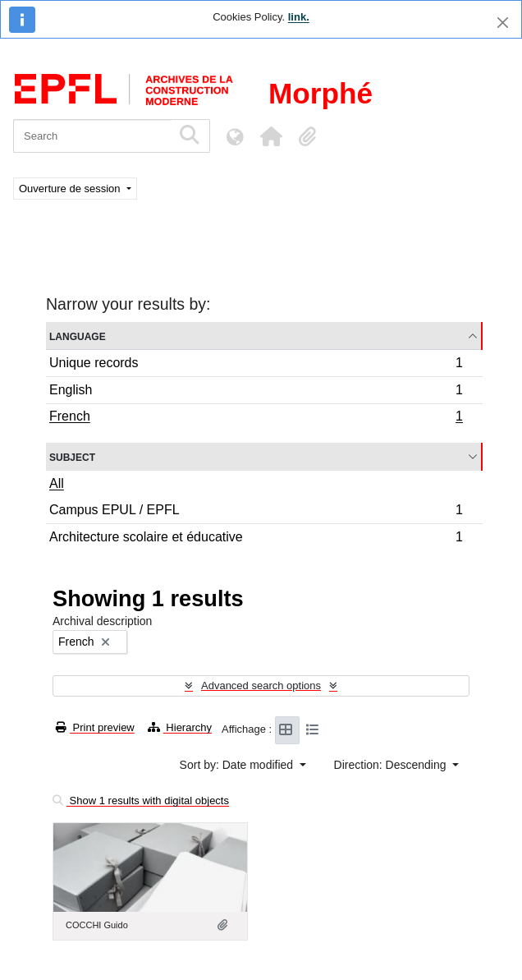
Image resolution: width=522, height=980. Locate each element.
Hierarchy (180, 727)
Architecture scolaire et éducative (256, 539)
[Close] (503, 23)
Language (78, 336)
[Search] (92, 136)
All (57, 483)
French (256, 418)
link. (299, 17)
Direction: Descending (392, 765)
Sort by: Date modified (238, 765)
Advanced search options (261, 686)
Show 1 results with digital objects (141, 801)
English (256, 392)
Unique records (256, 365)
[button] (271, 136)
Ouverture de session (71, 189)
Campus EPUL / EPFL (256, 512)
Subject (72, 456)
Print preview (95, 727)
